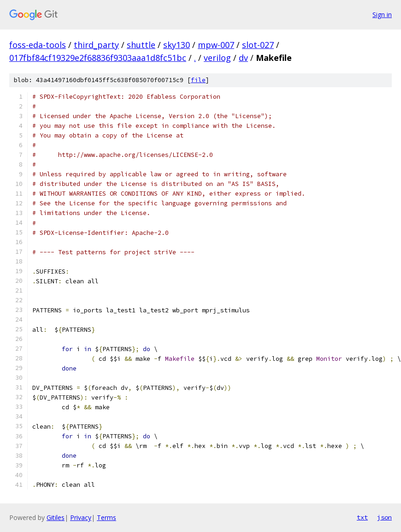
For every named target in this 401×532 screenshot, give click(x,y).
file (198, 80)
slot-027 (258, 45)
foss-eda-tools (38, 45)
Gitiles (56, 517)
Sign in (382, 15)
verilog (217, 58)
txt (362, 517)
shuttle (141, 45)
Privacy (81, 517)
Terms (106, 517)
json (384, 517)
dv (243, 58)
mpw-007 (216, 45)
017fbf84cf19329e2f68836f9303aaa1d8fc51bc (98, 58)
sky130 (177, 45)
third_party (96, 45)
